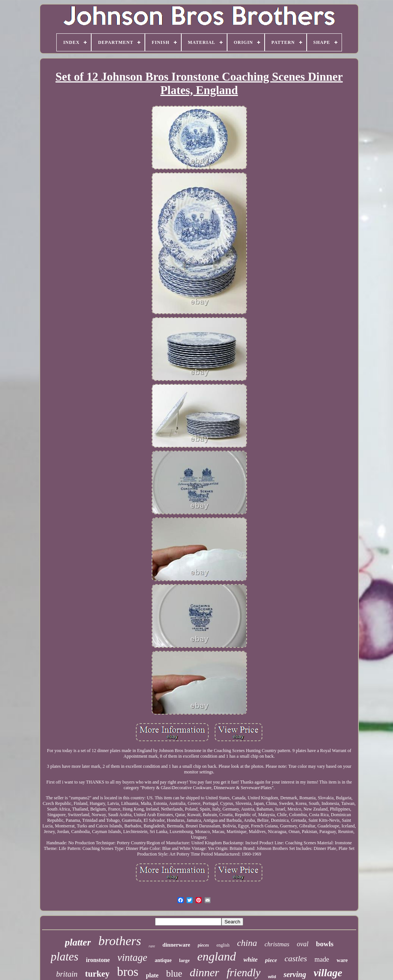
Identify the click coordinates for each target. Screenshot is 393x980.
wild (272, 977)
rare (152, 946)
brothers (120, 941)
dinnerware (176, 945)
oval (303, 944)
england (216, 956)
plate (152, 975)
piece (271, 960)
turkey (97, 974)
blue (174, 973)
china (247, 943)
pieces (203, 945)
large (184, 960)
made (322, 959)
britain (67, 974)
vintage (132, 958)
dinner (204, 972)
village (328, 973)
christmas (277, 944)
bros (128, 972)
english (223, 945)
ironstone (98, 960)
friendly (244, 973)
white (251, 960)
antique (163, 960)
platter (78, 942)
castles (296, 958)
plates (65, 957)
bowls (325, 944)
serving (295, 974)
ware (342, 960)
